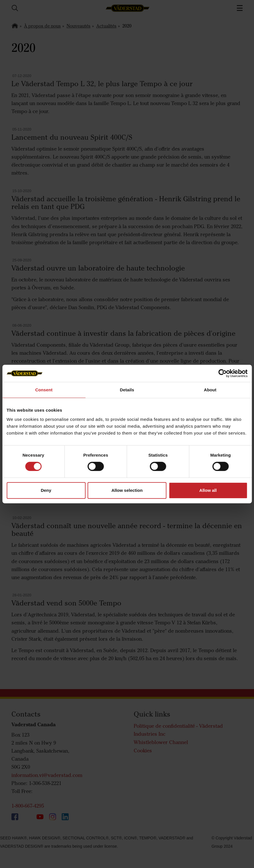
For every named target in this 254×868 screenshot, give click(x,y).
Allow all (208, 490)
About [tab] (210, 390)
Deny (46, 490)
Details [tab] (127, 390)
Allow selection (127, 490)
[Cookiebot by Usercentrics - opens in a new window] (222, 373)
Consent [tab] (44, 390)
